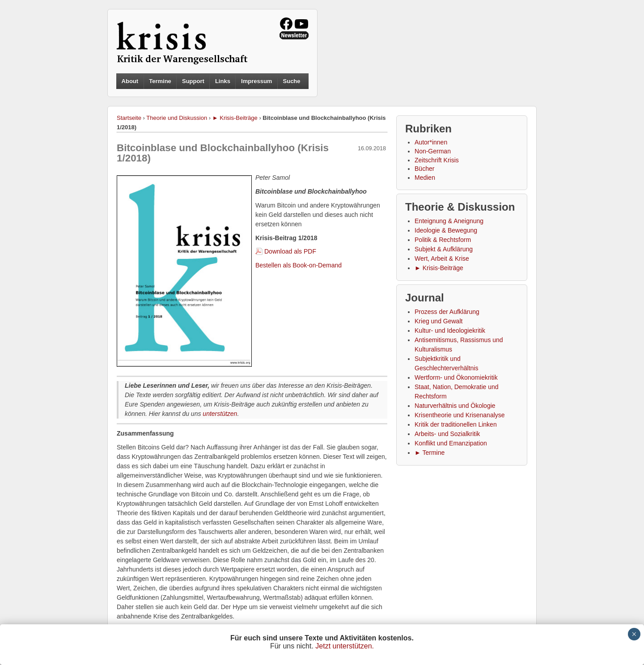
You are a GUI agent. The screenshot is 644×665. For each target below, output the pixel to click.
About (130, 81)
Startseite (129, 118)
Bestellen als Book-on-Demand (299, 265)
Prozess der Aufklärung (447, 312)
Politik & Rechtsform (443, 240)
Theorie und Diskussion (177, 118)
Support (193, 81)
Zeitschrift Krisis (437, 160)
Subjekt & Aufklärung (444, 249)
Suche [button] (292, 81)
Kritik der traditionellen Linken (456, 424)
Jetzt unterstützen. (345, 646)
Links (223, 81)
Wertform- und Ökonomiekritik (456, 377)
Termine (160, 81)
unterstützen (220, 414)
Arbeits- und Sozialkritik (447, 434)
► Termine (430, 453)
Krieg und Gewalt (439, 321)
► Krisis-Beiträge (235, 118)
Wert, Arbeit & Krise (442, 258)
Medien (425, 178)
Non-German (433, 151)
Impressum (256, 81)
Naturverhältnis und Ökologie (455, 406)
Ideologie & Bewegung (446, 230)
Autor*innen (431, 142)
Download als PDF (290, 251)
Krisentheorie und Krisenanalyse (460, 415)
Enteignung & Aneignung (449, 221)
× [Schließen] (634, 634)
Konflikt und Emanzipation (451, 443)
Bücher (424, 169)
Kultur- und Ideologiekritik (450, 330)
